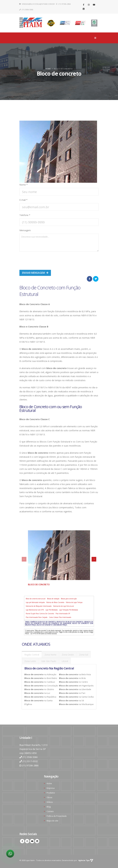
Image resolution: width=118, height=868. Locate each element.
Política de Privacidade (57, 814)
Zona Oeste (68, 655)
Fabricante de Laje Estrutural (64, 606)
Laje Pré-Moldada (52, 610)
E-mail (23, 200)
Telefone (25, 215)
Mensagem (25, 230)
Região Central (32, 655)
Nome (24, 185)
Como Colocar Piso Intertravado (60, 617)
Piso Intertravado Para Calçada (37, 617)
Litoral (65, 661)
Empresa (51, 787)
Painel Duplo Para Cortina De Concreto (40, 614)
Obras (49, 796)
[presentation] (43, 260)
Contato (50, 810)
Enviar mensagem (35, 273)
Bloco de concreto (39, 584)
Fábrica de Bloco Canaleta (55, 602)
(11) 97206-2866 (31, 765)
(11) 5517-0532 (31, 761)
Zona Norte (50, 655)
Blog (49, 805)
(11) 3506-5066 (31, 757)
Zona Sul (84, 655)
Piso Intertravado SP (63, 614)
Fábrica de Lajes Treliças (74, 602)
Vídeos (50, 801)
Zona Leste (30, 661)
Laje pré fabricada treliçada (35, 602)
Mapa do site (53, 819)
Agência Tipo (86, 858)
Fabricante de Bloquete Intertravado (39, 606)
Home (48, 69)
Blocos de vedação (53, 599)
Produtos (51, 792)
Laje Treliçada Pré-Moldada (69, 610)
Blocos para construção (69, 599)
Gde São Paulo (49, 661)
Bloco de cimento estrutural (36, 599)
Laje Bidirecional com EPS (35, 610)
